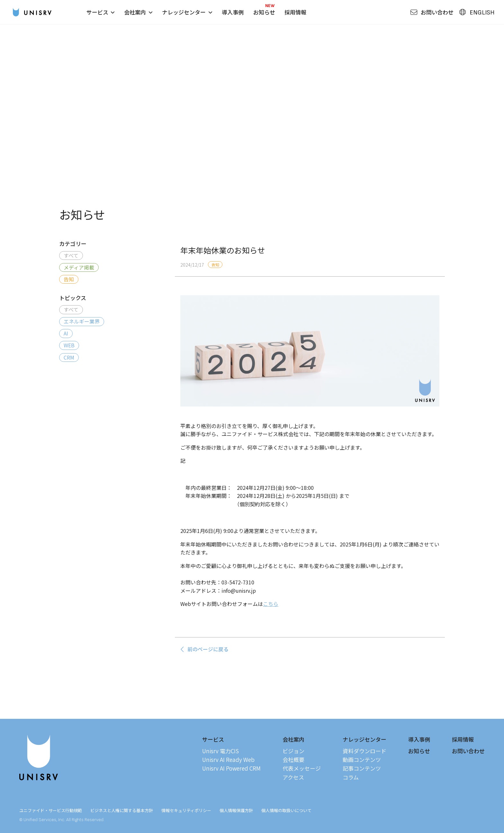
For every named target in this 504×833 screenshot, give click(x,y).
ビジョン (293, 751)
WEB (69, 345)
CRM (69, 357)
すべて (71, 255)
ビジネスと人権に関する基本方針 (122, 810)
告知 (69, 279)
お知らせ (264, 12)
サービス (101, 12)
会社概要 (293, 760)
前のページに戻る (204, 649)
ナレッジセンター (187, 12)
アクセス (293, 777)
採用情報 (295, 12)
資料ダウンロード (364, 751)
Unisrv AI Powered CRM (231, 768)
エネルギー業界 (82, 321)
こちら (271, 604)
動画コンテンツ (362, 760)
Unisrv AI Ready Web (228, 760)
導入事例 (233, 12)
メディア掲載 (79, 267)
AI (66, 333)
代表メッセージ (302, 768)
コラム (351, 777)
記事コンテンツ (362, 768)
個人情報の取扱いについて (286, 810)
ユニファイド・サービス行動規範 (51, 810)
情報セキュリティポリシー (186, 810)
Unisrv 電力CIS (221, 751)
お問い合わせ (468, 751)
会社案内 (138, 12)
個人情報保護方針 (236, 810)
